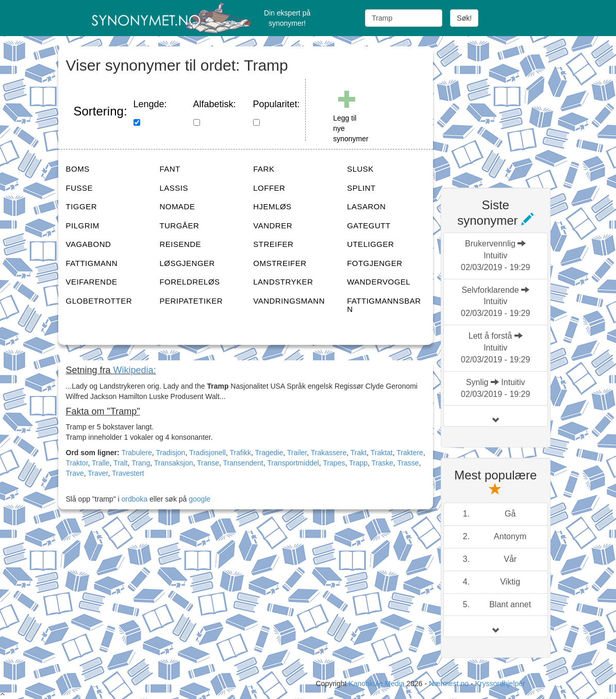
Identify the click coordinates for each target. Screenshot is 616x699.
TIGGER (82, 206)
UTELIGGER (370, 244)
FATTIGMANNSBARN (384, 305)
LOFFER (269, 188)
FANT (170, 169)
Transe (208, 463)
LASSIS (174, 188)
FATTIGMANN (92, 263)
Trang (141, 463)
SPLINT (361, 188)
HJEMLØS (272, 206)
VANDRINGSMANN (289, 301)
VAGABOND (89, 244)
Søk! (464, 18)
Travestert (128, 473)
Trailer (297, 453)
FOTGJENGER (375, 263)
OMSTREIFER (280, 263)
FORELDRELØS (189, 282)
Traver (98, 473)
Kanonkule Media (377, 684)
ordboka (134, 499)
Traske (382, 463)
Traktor (77, 463)
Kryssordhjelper (500, 684)
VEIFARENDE (92, 282)
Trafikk (240, 453)
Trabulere (136, 453)
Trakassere (329, 453)
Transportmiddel (293, 463)
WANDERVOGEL (379, 282)
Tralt (120, 463)
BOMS (78, 169)
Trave (75, 473)
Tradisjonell (207, 453)
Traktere (410, 453)
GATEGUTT (369, 226)
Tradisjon (170, 453)
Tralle (101, 463)
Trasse (408, 463)
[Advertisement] (518, 111)
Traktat (382, 453)
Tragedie (269, 453)
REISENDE (180, 244)
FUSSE (80, 188)
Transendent (243, 463)
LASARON (366, 206)
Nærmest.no (449, 684)
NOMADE (177, 206)
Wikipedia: (135, 370)
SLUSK (360, 169)
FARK (264, 169)
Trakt (359, 453)
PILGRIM (83, 226)
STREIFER (273, 244)
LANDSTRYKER (283, 282)
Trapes (334, 463)
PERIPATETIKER (191, 301)
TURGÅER (179, 226)
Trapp (358, 463)
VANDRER (273, 226)
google (199, 499)
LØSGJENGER (187, 263)
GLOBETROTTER (99, 301)
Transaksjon (174, 463)
